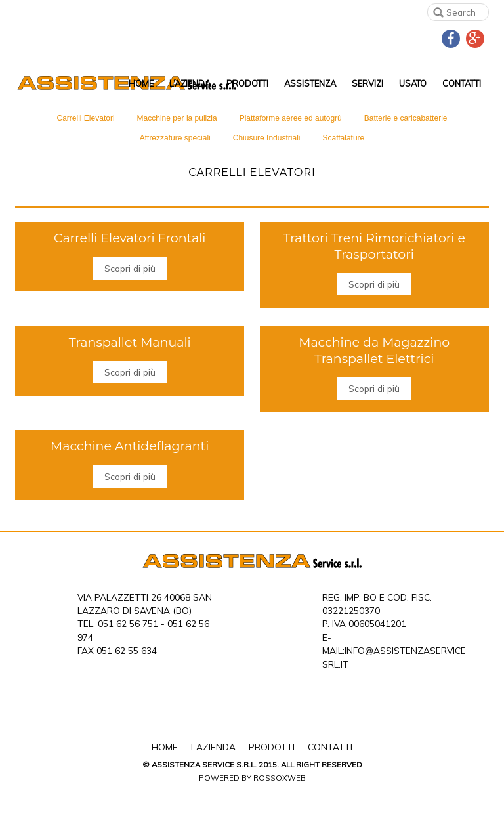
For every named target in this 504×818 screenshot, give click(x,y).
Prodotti (247, 83)
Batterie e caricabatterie (406, 118)
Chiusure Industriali (267, 138)
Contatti (462, 83)
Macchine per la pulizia (177, 118)
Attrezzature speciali (175, 138)
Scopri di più (130, 268)
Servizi (367, 83)
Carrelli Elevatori (86, 118)
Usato (413, 83)
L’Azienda (190, 83)
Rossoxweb (280, 778)
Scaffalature (343, 138)
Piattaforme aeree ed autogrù (291, 118)
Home (141, 83)
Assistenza (310, 83)
